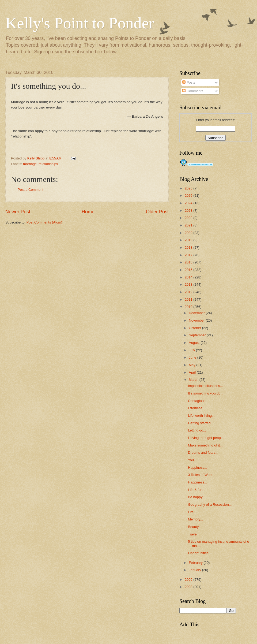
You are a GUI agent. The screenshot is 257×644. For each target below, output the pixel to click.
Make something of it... (205, 445)
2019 (189, 240)
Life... (192, 512)
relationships (48, 164)
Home (88, 212)
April (193, 372)
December (197, 313)
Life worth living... (201, 416)
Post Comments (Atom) (44, 222)
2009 (189, 580)
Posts (189, 82)
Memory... (195, 519)
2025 (189, 196)
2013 (189, 284)
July (192, 350)
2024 (189, 203)
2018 (189, 247)
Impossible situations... (205, 386)
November (197, 320)
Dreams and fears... (203, 453)
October (195, 328)
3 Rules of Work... (202, 475)
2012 (189, 292)
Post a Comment (31, 190)
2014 (189, 277)
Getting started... (201, 423)
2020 (189, 233)
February (196, 563)
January (195, 570)
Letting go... (197, 430)
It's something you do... (206, 393)
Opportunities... (200, 553)
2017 (189, 255)
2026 (189, 188)
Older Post (157, 212)
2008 (189, 587)
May (192, 365)
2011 (189, 299)
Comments (193, 91)
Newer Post (18, 212)
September (198, 335)
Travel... (194, 534)
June (193, 357)
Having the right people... (207, 438)
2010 (189, 307)
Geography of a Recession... (210, 505)
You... (192, 460)
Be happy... (196, 497)
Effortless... (196, 408)
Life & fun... (197, 490)
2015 (189, 270)
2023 (189, 211)
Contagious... (198, 401)
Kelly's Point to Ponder (80, 23)
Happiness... (198, 468)
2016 (189, 262)
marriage (30, 164)
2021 (189, 225)
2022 (189, 218)
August (195, 343)
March (194, 380)
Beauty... (195, 527)
